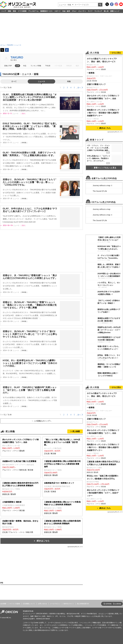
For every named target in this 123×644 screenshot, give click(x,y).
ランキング (98, 11)
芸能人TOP (8, 66)
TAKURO (17, 57)
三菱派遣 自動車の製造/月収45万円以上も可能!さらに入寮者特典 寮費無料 (104, 463)
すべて (14, 81)
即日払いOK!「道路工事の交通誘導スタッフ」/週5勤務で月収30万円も (103, 477)
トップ (4, 11)
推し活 (106, 11)
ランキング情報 (36, 66)
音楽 (14, 11)
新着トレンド (115, 11)
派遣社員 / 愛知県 (62, 468)
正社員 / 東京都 (62, 446)
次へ (79, 88)
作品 (25, 66)
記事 (17, 66)
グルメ (74, 11)
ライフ (90, 11)
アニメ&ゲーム (33, 11)
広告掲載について (29, 604)
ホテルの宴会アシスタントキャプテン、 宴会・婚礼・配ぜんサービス (102, 60)
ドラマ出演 (58, 66)
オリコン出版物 (15, 604)
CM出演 (69, 66)
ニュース (41, 81)
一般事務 (91, 73)
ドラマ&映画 (22, 11)
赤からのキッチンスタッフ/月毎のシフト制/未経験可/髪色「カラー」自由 (103, 97)
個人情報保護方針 (83, 604)
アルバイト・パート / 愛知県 (21, 445)
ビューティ (82, 11)
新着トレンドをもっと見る (104, 168)
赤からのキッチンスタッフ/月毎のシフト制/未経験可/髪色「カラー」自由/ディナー (103, 493)
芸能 (9, 11)
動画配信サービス (46, 11)
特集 (69, 81)
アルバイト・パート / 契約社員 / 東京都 (21, 465)
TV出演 (48, 66)
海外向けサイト (69, 604)
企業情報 (118, 604)
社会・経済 (66, 11)
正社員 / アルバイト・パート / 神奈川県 (21, 526)
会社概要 (3, 604)
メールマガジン (55, 604)
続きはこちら (43, 541)
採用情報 (109, 604)
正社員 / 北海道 (62, 487)
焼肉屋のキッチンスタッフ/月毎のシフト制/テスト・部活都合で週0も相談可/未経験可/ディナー (103, 113)
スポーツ (57, 11)
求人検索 (76, 431)
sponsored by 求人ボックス (75, 547)
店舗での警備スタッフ (96, 84)
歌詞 (77, 66)
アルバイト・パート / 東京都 (21, 506)
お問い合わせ (42, 604)
